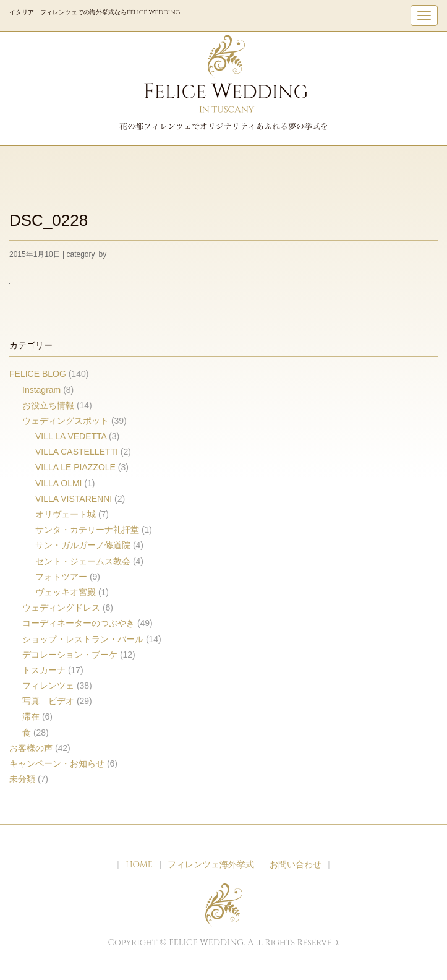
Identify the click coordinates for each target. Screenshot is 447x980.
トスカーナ (44, 670)
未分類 (22, 779)
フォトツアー (61, 577)
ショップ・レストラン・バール (83, 639)
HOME (139, 865)
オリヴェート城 (66, 514)
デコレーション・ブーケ (70, 655)
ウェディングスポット (66, 421)
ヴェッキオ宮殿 (66, 592)
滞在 (31, 716)
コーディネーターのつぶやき (79, 623)
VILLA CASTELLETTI (77, 452)
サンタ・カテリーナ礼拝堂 (87, 530)
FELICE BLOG (38, 374)
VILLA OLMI (58, 483)
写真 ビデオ (48, 701)
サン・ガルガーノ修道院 (83, 545)
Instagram (41, 390)
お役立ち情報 (48, 405)
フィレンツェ (48, 686)
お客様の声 (31, 748)
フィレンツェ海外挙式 (211, 865)
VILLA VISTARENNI (74, 499)
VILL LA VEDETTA (71, 436)
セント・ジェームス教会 (83, 561)
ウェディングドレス (61, 608)
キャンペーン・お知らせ (57, 763)
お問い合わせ (296, 865)
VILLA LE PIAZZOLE (75, 467)
